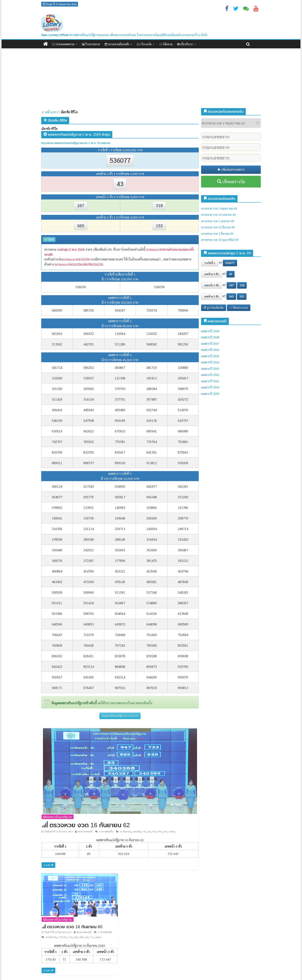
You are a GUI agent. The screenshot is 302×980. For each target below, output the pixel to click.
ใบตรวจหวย (91, 44)
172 (70, 937)
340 (76, 937)
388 (81, 937)
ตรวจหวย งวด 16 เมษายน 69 (218, 215)
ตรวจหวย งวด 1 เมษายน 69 (218, 221)
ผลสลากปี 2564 (210, 362)
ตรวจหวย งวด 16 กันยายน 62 (90, 825)
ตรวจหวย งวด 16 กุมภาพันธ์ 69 (220, 240)
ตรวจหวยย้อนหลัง (117, 44)
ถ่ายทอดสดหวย (63, 44)
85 (149, 831)
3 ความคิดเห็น (104, 831)
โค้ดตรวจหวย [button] (239, 308)
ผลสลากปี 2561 (210, 381)
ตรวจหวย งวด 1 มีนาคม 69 (217, 233)
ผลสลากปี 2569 (210, 331)
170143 (62, 937)
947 (165, 831)
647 (87, 937)
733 (144, 831)
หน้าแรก (49, 112)
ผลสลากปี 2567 (210, 343)
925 (154, 831)
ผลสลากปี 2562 (210, 375)
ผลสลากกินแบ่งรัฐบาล (58, 817)
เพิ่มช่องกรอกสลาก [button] (231, 169)
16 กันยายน (125, 831)
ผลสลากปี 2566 (210, 350)
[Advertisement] (151, 77)
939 (160, 831)
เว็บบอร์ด (144, 44)
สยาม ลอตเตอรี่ (85, 831)
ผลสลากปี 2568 (210, 337)
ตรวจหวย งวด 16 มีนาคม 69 (218, 227)
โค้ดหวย (166, 44)
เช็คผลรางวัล (231, 182)
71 (92, 937)
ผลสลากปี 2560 (210, 387)
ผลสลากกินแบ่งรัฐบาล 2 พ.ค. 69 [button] (120, 716)
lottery (172, 831)
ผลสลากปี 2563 (210, 369)
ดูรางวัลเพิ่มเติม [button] (214, 308)
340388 (137, 831)
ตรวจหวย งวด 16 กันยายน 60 (75, 927)
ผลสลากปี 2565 (210, 356)
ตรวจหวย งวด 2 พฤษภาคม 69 (219, 208)
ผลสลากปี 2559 (210, 394)
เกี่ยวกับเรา (185, 44)
